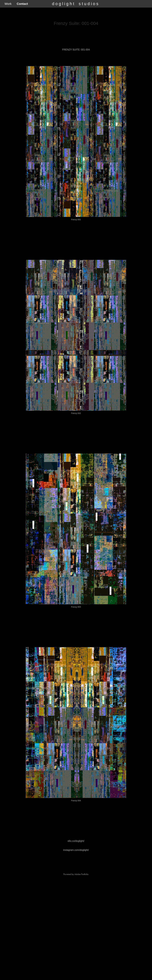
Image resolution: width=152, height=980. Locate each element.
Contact (22, 4)
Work (8, 4)
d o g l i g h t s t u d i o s (75, 4)
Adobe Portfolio (81, 874)
